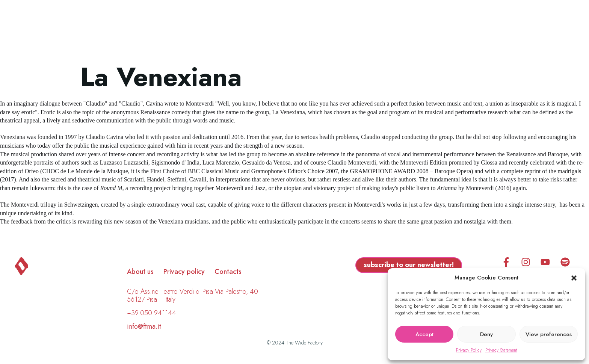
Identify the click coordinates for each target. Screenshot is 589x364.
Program (146, 29)
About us (140, 272)
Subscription (436, 29)
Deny (486, 334)
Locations (198, 29)
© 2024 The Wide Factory (295, 343)
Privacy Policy (469, 350)
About (304, 29)
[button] (574, 278)
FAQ (390, 29)
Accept (424, 334)
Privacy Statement (501, 350)
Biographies (255, 29)
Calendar (350, 29)
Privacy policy (184, 272)
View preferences (549, 334)
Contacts (228, 272)
